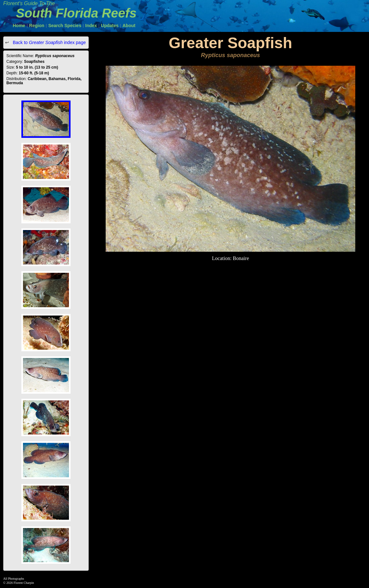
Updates (110, 26)
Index (91, 26)
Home (19, 26)
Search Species (65, 26)
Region (37, 26)
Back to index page (49, 42)
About (129, 26)
